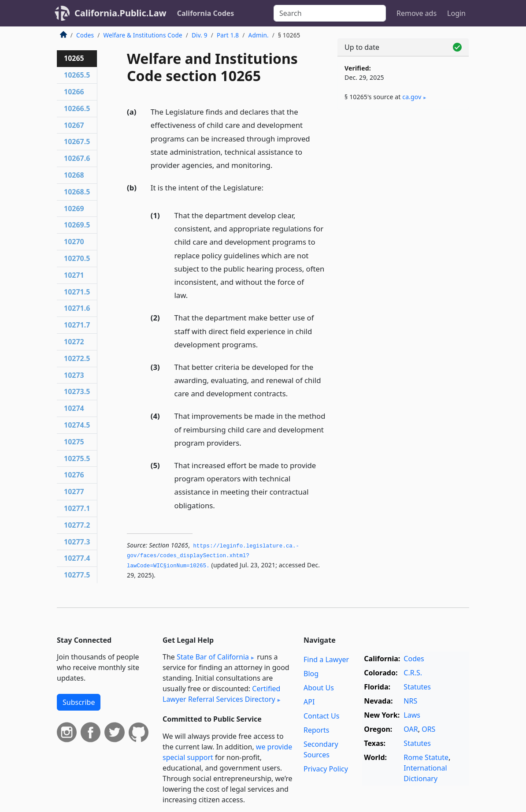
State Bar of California (213, 657)
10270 (74, 242)
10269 (74, 209)
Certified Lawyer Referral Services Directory (221, 694)
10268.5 (77, 192)
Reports (317, 730)
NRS (410, 701)
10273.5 (77, 391)
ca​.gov (412, 97)
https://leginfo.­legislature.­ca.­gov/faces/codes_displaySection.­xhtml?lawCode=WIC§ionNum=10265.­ (213, 556)
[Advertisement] (403, 177)
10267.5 (77, 142)
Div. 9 (200, 35)
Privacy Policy (326, 769)
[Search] (330, 13)
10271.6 (77, 308)
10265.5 (77, 75)
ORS (428, 729)
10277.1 (77, 508)
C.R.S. (413, 673)
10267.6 (77, 158)
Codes (85, 35)
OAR (411, 729)
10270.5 (77, 258)
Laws (412, 715)
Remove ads (417, 13)
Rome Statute (426, 757)
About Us (319, 688)
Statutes (417, 687)
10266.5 (77, 108)
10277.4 (77, 558)
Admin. (259, 35)
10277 (74, 492)
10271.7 (77, 325)
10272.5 (77, 358)
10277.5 (77, 575)
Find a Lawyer (326, 659)
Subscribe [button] (79, 702)
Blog (311, 674)
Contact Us (321, 716)
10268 (74, 175)
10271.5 (77, 292)
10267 (74, 125)
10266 (74, 92)
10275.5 (77, 458)
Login (456, 13)
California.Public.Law (120, 13)
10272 (74, 342)
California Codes (206, 13)
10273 (74, 375)
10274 (74, 408)
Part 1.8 (228, 35)
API (309, 702)
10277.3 (77, 542)
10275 (74, 442)
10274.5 (77, 425)
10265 (74, 58)
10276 (74, 475)
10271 (74, 275)
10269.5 (77, 225)
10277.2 (77, 525)
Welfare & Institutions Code (143, 35)
